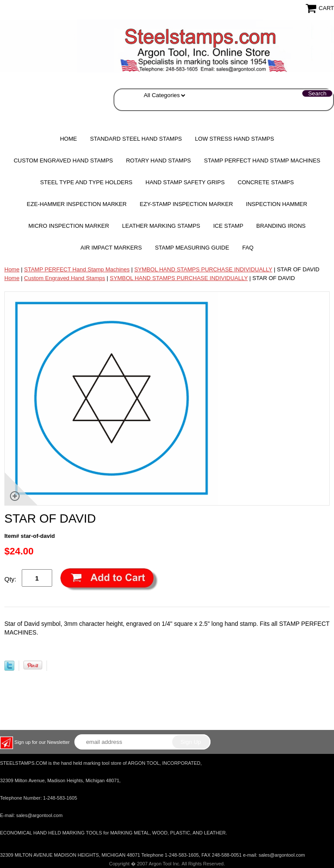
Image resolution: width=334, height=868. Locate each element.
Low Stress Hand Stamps (234, 139)
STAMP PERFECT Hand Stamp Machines (262, 160)
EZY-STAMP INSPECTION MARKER (186, 204)
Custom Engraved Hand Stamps (63, 160)
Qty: (10, 579)
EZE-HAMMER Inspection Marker (77, 204)
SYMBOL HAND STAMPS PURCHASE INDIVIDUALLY (203, 269)
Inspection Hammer (277, 204)
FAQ (248, 248)
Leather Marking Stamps (161, 226)
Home (68, 139)
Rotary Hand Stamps (159, 160)
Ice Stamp (228, 226)
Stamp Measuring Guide (192, 248)
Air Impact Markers (111, 248)
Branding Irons (281, 226)
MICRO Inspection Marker (69, 226)
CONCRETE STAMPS (266, 182)
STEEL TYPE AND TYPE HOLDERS (86, 182)
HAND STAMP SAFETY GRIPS (185, 182)
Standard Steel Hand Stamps (136, 139)
